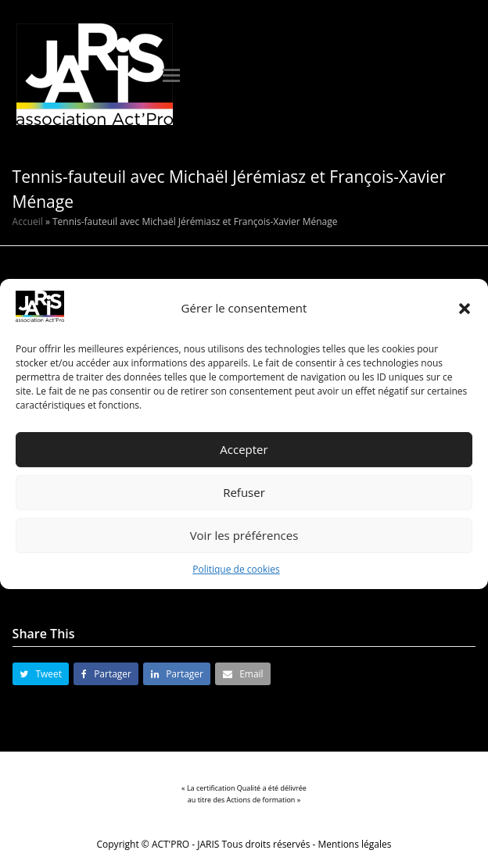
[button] (465, 309)
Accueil (28, 221)
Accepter (244, 450)
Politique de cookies (236, 569)
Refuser (244, 493)
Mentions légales (355, 844)
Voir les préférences (244, 536)
